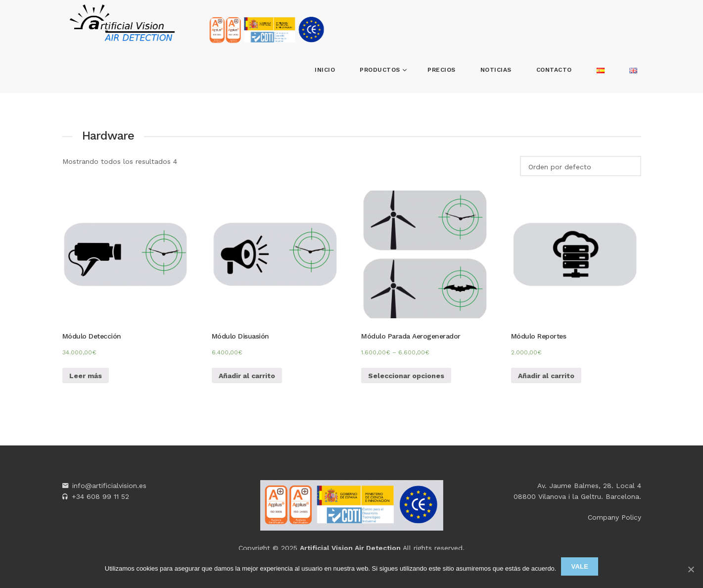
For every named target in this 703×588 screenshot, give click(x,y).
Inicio (325, 70)
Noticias (496, 70)
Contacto (554, 70)
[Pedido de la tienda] (581, 166)
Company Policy (614, 517)
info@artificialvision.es (109, 486)
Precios (442, 70)
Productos (381, 70)
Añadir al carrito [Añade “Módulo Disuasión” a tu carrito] (247, 376)
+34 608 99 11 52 (100, 496)
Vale (580, 566)
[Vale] (691, 569)
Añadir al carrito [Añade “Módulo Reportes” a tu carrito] (546, 376)
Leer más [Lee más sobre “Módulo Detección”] (86, 376)
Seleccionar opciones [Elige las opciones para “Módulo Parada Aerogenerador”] (406, 376)
